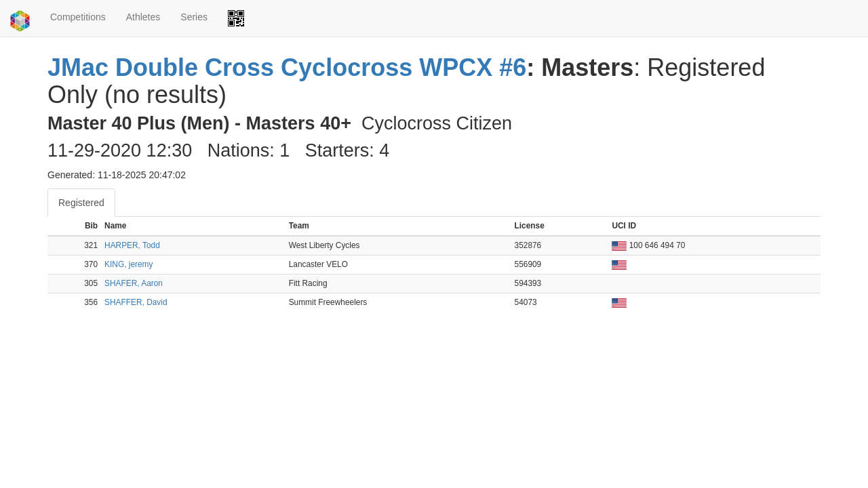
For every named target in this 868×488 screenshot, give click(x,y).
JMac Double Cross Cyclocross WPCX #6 (287, 67)
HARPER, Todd (132, 245)
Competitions (78, 17)
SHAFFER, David (136, 302)
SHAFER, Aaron (134, 283)
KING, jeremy (129, 264)
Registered (81, 203)
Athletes (143, 17)
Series (194, 17)
